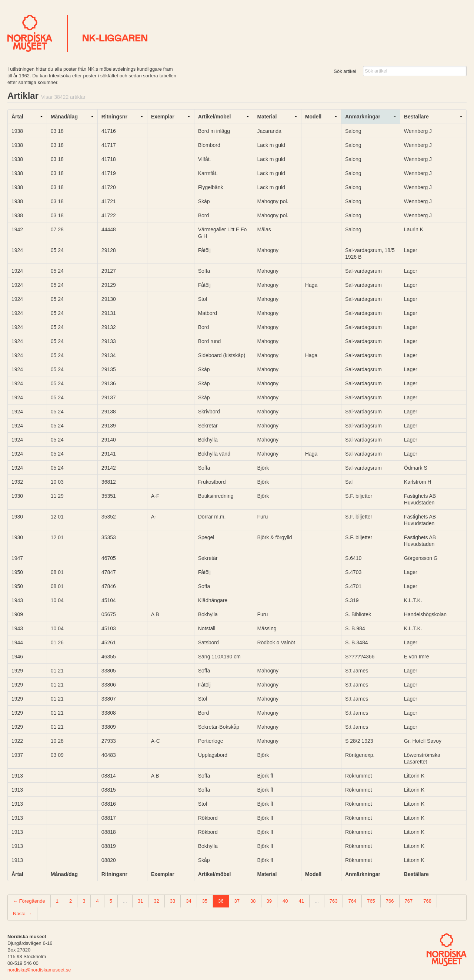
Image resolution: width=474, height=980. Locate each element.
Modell (313, 117)
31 (140, 901)
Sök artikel (345, 71)
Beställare (416, 117)
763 (334, 901)
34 (188, 901)
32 (156, 901)
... (125, 901)
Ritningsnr (114, 117)
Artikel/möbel (215, 117)
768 (427, 901)
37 (237, 901)
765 (371, 901)
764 (352, 901)
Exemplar (163, 117)
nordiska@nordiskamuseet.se (39, 970)
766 (390, 901)
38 (253, 901)
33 (173, 901)
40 (285, 901)
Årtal (17, 117)
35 (205, 901)
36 (221, 901)
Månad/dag (64, 117)
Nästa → (22, 914)
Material (267, 117)
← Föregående (29, 901)
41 (301, 901)
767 (409, 901)
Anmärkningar (363, 117)
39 (269, 901)
